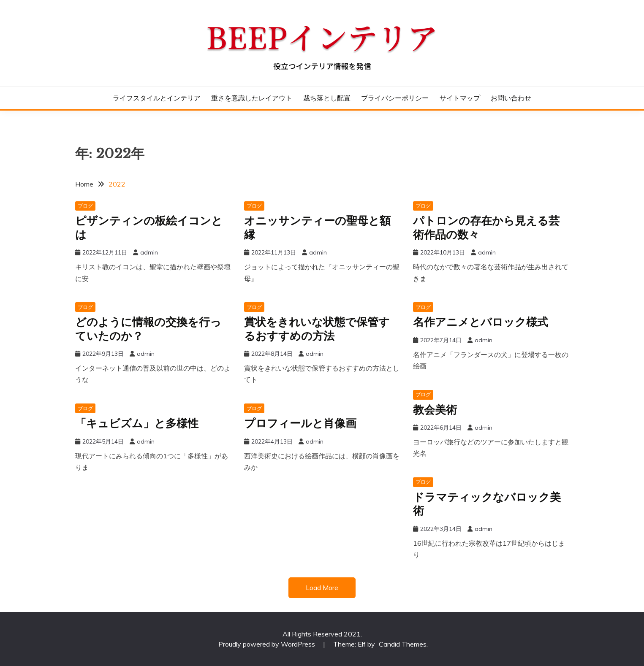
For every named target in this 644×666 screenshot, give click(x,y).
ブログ (85, 206)
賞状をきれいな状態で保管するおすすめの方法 (317, 329)
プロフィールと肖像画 (300, 423)
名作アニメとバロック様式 (481, 322)
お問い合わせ (511, 98)
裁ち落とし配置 (327, 98)
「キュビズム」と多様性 (137, 423)
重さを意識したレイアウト (252, 98)
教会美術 (435, 410)
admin (149, 252)
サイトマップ (460, 98)
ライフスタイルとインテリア (157, 98)
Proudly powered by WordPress (268, 644)
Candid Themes (403, 644)
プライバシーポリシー (395, 98)
